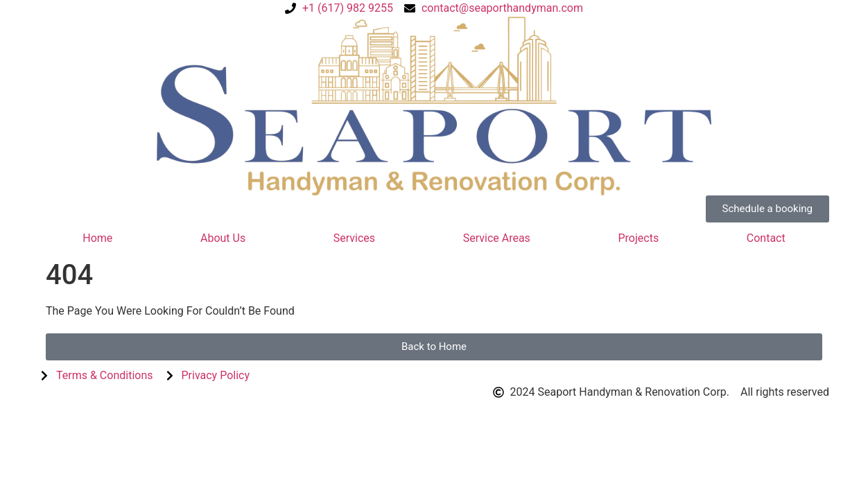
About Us (223, 238)
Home (97, 238)
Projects (638, 238)
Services (354, 238)
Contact (766, 238)
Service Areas (497, 238)
